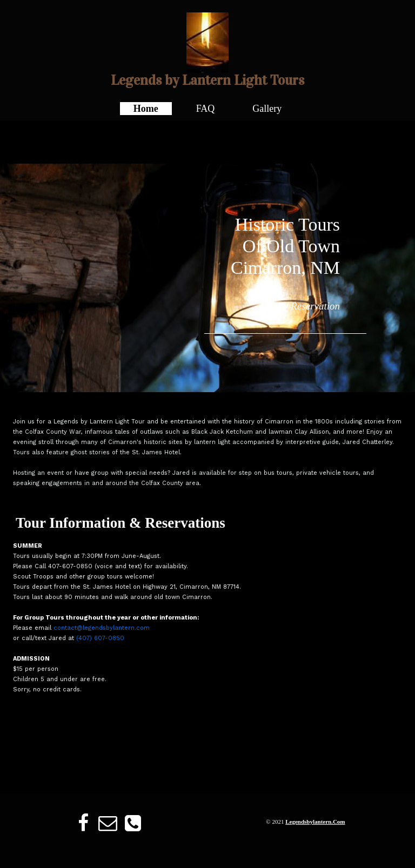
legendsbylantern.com (315, 822)
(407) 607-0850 (100, 638)
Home (146, 109)
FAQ (206, 109)
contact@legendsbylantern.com (102, 628)
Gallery (267, 109)
